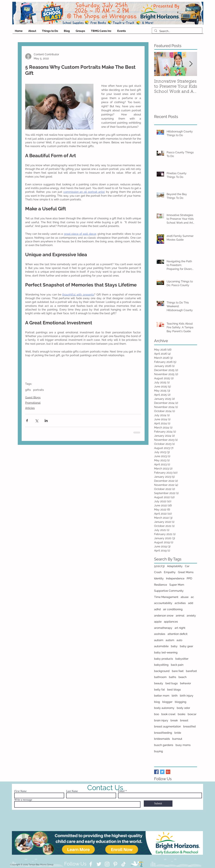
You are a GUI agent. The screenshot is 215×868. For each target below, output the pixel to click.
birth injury (187, 696)
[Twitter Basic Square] (162, 772)
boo (157, 714)
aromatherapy (163, 628)
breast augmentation (167, 726)
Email (121, 791)
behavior (186, 683)
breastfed (189, 726)
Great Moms (186, 572)
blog (157, 702)
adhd (157, 609)
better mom (162, 696)
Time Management (166, 597)
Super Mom (177, 585)
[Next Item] (191, 64)
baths (173, 677)
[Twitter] (99, 864)
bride (178, 733)
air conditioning (173, 609)
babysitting (161, 665)
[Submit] (158, 804)
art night (180, 628)
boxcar (192, 714)
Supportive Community (169, 591)
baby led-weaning (166, 652)
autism (170, 640)
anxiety (191, 616)
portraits (39, 390)
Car (187, 566)
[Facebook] (91, 864)
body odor (183, 708)
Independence (175, 578)
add (191, 603)
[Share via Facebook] (27, 421)
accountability (163, 603)
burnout (177, 739)
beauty (159, 683)
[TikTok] (123, 864)
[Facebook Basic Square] (156, 772)
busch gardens (164, 745)
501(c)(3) (159, 566)
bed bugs (172, 683)
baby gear (187, 646)
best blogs (174, 690)
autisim (159, 640)
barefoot (191, 671)
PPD (189, 578)
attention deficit (178, 634)
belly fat (159, 690)
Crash (158, 572)
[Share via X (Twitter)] (37, 421)
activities (180, 603)
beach (183, 677)
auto (179, 640)
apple (158, 622)
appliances (171, 622)
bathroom (160, 677)
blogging (181, 702)
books (182, 714)
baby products (164, 659)
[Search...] (177, 31)
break (174, 720)
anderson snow (164, 616)
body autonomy (164, 708)
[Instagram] (107, 864)
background (162, 671)
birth (175, 696)
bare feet (178, 671)
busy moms (183, 745)
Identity (159, 578)
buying (159, 751)
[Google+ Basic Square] (168, 772)
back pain (177, 665)
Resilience (161, 585)
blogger (167, 702)
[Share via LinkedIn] (46, 421)
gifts (28, 390)
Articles (30, 408)
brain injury (161, 720)
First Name (20, 791)
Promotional (33, 403)
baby (174, 646)
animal (180, 616)
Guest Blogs (33, 397)
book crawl (168, 714)
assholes (160, 634)
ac (192, 597)
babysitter (182, 659)
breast (184, 720)
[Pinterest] (115, 864)
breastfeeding (163, 733)
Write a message (23, 800)
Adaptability (175, 566)
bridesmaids (162, 739)
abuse (185, 597)
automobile (161, 646)
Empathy (170, 572)
